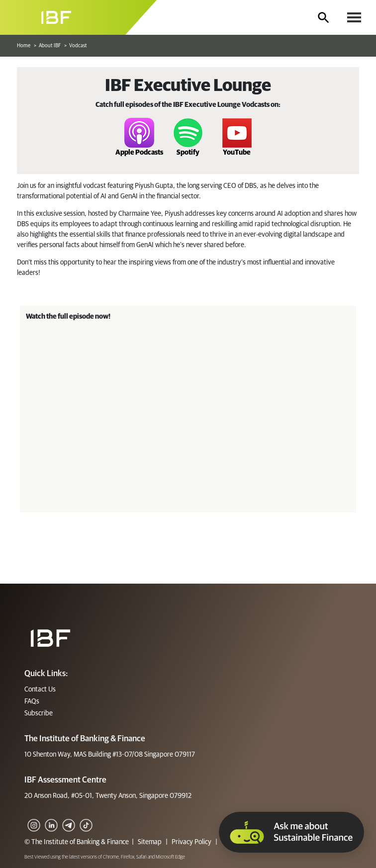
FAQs (32, 701)
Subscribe (39, 713)
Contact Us (40, 690)
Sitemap (150, 842)
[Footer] (50, 638)
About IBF (50, 46)
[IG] (33, 818)
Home (24, 46)
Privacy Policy (191, 842)
